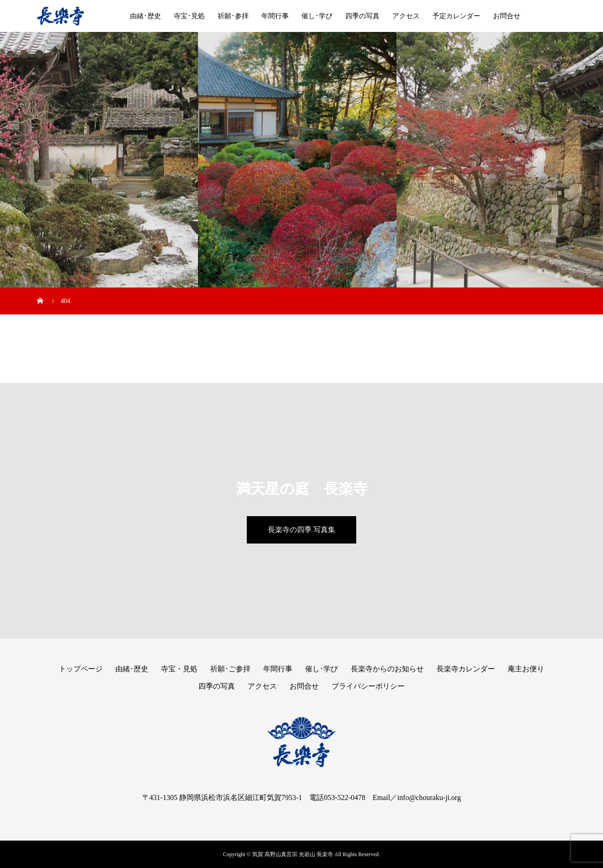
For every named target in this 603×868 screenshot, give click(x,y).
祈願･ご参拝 (230, 669)
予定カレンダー (456, 16)
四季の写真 (362, 16)
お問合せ (507, 16)
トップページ (81, 669)
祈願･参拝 (233, 16)
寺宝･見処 (189, 16)
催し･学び (317, 16)
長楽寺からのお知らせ (387, 669)
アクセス (406, 16)
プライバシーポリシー (368, 686)
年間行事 (275, 16)
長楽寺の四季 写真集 (301, 530)
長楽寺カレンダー (466, 669)
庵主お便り (526, 669)
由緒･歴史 (146, 16)
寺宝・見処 (179, 669)
